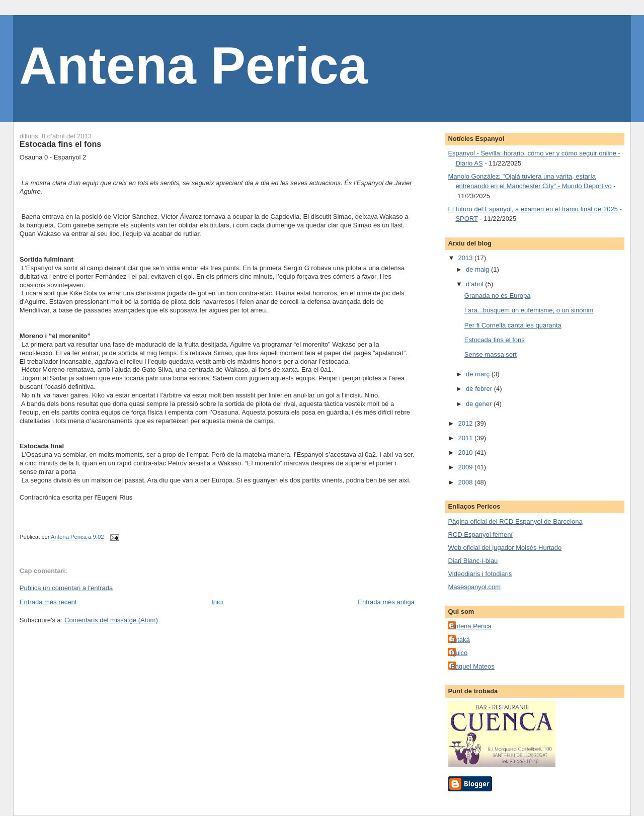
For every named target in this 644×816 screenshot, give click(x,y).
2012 (466, 423)
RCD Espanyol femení (480, 535)
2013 (466, 258)
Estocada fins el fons (495, 340)
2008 (466, 482)
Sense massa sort (491, 354)
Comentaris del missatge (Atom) (111, 620)
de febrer (480, 389)
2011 (466, 438)
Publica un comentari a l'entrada (66, 588)
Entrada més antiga (386, 602)
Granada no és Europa (498, 296)
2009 (466, 467)
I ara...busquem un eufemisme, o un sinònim (529, 310)
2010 (466, 453)
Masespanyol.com (474, 587)
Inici (217, 602)
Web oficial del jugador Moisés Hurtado (505, 548)
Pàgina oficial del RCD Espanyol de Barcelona (515, 521)
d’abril (475, 284)
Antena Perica (193, 65)
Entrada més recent (48, 602)
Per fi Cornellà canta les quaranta (513, 325)
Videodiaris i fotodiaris (480, 574)
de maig (478, 269)
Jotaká (460, 640)
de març (479, 374)
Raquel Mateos (472, 666)
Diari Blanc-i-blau (473, 561)
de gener (480, 404)
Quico (459, 653)
